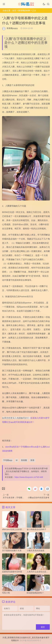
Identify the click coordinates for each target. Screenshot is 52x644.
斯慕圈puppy (12, 28)
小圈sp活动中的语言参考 (38, 498)
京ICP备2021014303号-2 (30, 640)
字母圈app (8, 460)
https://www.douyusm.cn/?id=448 (29, 477)
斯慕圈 (24, 460)
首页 (14, 11)
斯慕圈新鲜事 (24, 11)
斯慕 (32, 460)
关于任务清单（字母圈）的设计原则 (18, 498)
